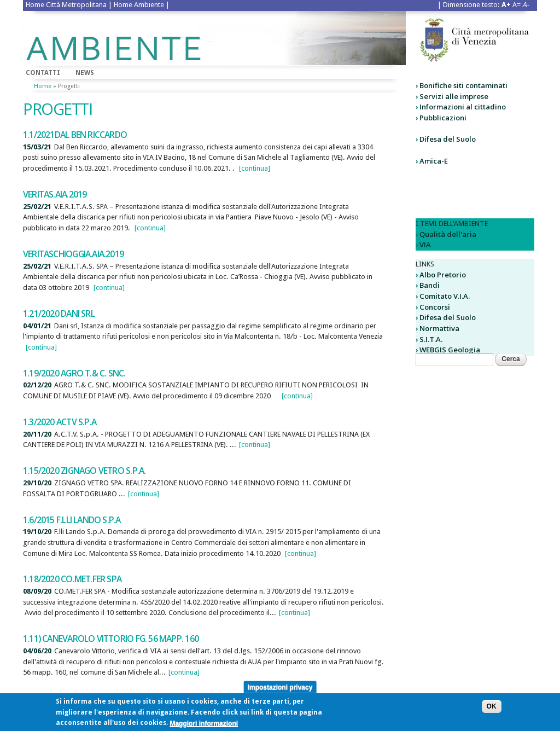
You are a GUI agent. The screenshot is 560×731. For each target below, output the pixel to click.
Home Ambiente (139, 5)
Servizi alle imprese (454, 96)
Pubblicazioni (443, 118)
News (85, 73)
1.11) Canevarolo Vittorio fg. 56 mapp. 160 (111, 639)
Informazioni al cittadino (463, 107)
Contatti (43, 73)
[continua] (255, 168)
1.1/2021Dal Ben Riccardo (75, 135)
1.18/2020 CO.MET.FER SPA (72, 579)
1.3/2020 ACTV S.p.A (60, 422)
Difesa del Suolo (448, 139)
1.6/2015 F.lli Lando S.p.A (72, 520)
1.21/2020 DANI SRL (59, 314)
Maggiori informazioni (204, 726)
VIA (425, 245)
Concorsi (435, 307)
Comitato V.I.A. (445, 296)
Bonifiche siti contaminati (463, 85)
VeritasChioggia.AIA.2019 (73, 254)
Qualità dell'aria (448, 234)
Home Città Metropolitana (66, 5)
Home (43, 86)
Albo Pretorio (443, 275)
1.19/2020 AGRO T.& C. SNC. (74, 373)
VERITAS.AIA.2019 (55, 194)
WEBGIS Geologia (450, 350)
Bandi (430, 285)
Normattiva (439, 328)
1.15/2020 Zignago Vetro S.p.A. (84, 471)
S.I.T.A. (431, 339)
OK (492, 709)
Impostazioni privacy (280, 689)
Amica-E (434, 161)
